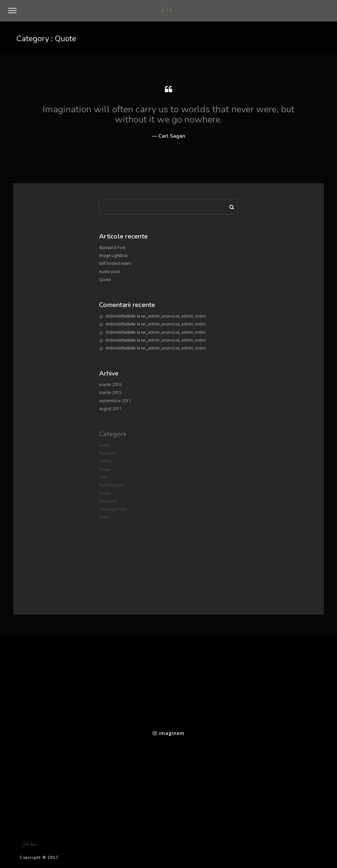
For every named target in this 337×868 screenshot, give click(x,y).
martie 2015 (110, 392)
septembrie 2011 (115, 401)
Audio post (109, 272)
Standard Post (112, 248)
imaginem (169, 733)
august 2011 (110, 409)
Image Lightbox (113, 255)
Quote (105, 280)
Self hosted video (115, 263)
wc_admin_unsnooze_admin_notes (173, 316)
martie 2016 (110, 385)
